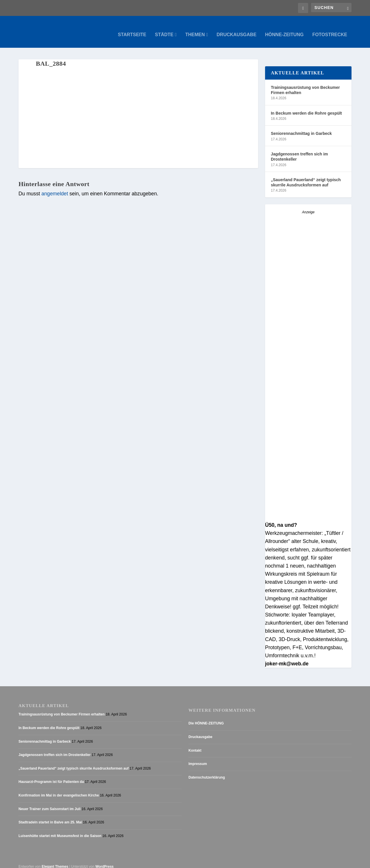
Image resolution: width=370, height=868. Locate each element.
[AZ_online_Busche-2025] (308, 511)
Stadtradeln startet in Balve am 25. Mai (50, 817)
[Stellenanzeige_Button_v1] (308, 295)
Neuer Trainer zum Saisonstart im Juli (50, 803)
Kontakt (195, 745)
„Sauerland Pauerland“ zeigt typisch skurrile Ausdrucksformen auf (306, 177)
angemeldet (55, 188)
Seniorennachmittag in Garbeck (301, 128)
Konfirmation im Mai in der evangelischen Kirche (59, 790)
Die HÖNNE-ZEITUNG (206, 718)
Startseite (132, 29)
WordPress (104, 861)
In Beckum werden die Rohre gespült (306, 107)
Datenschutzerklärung (207, 772)
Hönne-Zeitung (284, 29)
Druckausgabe (236, 29)
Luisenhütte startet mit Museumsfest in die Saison (60, 830)
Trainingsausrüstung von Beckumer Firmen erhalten (305, 84)
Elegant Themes (55, 861)
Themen (195, 29)
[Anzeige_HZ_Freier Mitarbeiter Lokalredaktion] (308, 421)
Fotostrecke (330, 29)
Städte (164, 29)
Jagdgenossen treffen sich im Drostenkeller (299, 151)
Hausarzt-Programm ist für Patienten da (51, 776)
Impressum (198, 758)
